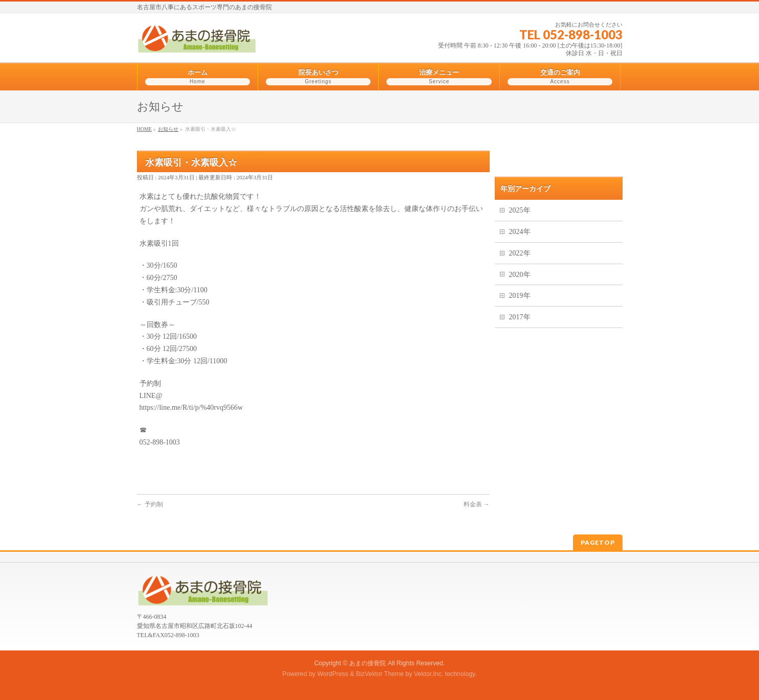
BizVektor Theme (380, 674)
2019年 (520, 296)
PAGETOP (598, 542)
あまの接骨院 (367, 663)
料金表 (477, 504)
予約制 (150, 504)
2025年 (520, 210)
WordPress (333, 674)
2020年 (520, 275)
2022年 (520, 253)
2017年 (520, 317)
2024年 (520, 232)
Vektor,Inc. (429, 674)
